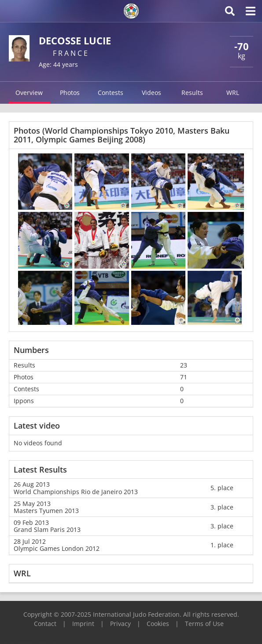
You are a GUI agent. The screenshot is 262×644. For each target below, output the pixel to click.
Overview (29, 93)
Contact (45, 624)
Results (192, 93)
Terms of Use (204, 624)
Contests (111, 93)
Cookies (158, 624)
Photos (70, 93)
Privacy (120, 624)
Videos (151, 93)
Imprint (83, 624)
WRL (233, 93)
